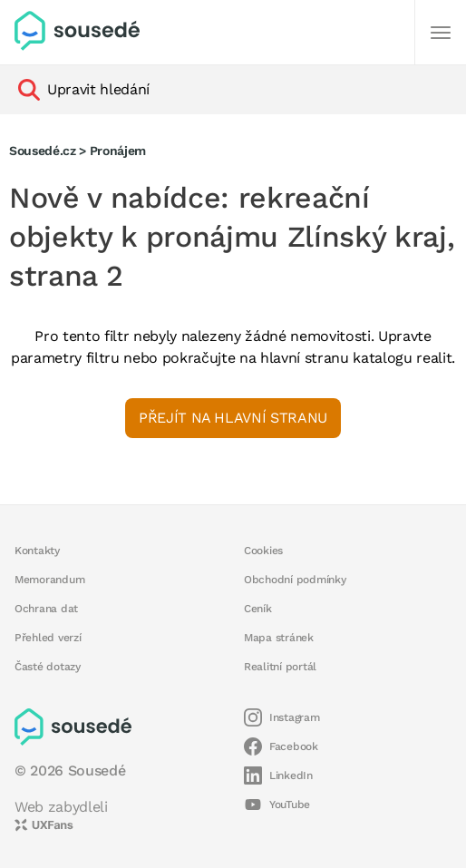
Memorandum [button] (49, 580)
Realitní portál (280, 667)
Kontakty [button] (37, 551)
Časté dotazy (48, 667)
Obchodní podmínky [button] (295, 580)
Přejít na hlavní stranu (233, 418)
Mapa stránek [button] (279, 638)
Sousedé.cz (43, 151)
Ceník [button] (258, 609)
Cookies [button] (263, 551)
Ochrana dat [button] (46, 609)
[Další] (441, 33)
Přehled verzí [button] (48, 638)
